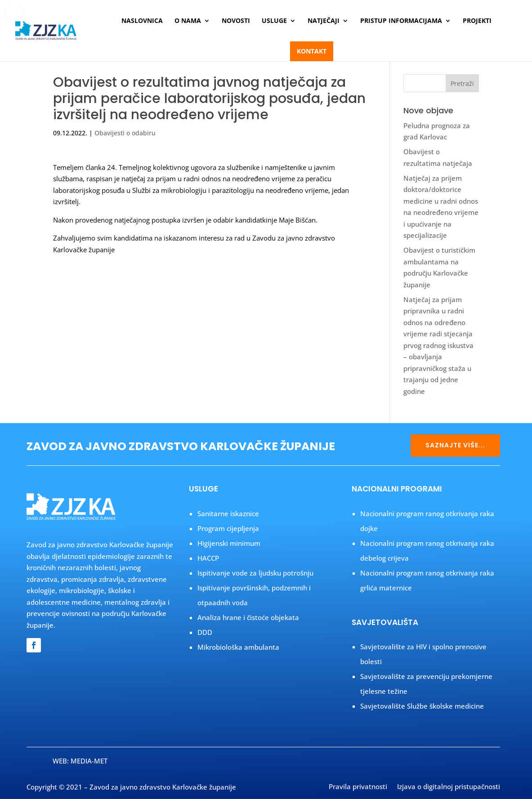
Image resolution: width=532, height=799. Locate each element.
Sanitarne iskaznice (228, 513)
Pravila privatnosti (358, 787)
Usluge (274, 21)
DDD (205, 632)
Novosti (236, 21)
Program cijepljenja (228, 528)
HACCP (208, 558)
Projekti (477, 21)
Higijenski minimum (229, 543)
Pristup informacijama (401, 21)
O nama (188, 21)
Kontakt (312, 51)
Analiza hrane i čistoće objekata (248, 617)
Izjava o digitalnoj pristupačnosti (449, 787)
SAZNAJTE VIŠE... (455, 445)
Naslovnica (142, 21)
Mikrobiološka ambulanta (238, 647)
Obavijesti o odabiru (125, 133)
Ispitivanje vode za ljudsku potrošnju (255, 573)
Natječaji (324, 21)
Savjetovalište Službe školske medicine (422, 706)
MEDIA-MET (89, 761)
